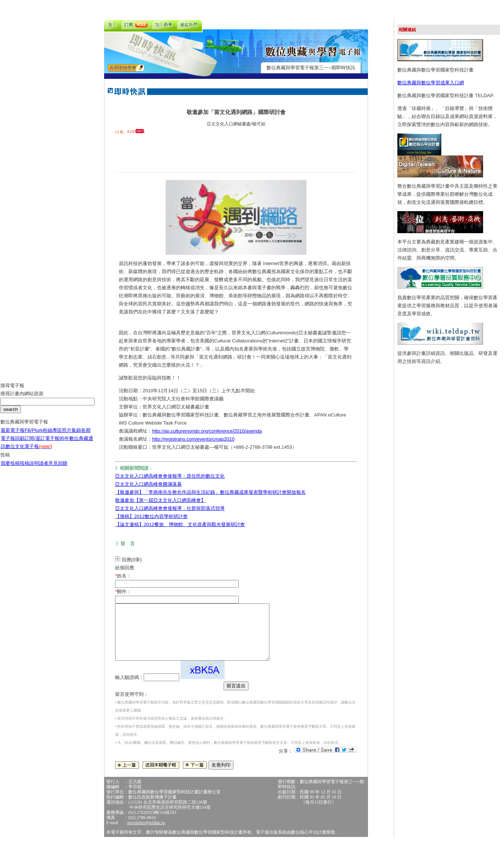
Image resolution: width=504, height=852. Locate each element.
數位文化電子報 (29, 452)
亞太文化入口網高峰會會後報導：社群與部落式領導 (170, 508)
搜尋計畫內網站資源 (22, 399)
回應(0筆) (132, 560)
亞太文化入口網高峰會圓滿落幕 (148, 484)
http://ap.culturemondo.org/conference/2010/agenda (207, 431)
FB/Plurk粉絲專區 (43, 436)
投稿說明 (29, 469)
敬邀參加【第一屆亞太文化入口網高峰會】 (160, 500)
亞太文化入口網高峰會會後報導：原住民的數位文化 (170, 476)
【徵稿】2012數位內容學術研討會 (151, 516)
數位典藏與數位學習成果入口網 (431, 83)
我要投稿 (10, 469)
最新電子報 (13, 436)
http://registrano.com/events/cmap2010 (193, 439)
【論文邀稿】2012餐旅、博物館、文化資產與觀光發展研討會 (180, 524)
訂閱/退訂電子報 (42, 444)
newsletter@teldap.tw (146, 834)
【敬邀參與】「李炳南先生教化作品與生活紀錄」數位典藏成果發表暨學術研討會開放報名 (210, 492)
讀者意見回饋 (53, 469)
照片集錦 (71, 436)
